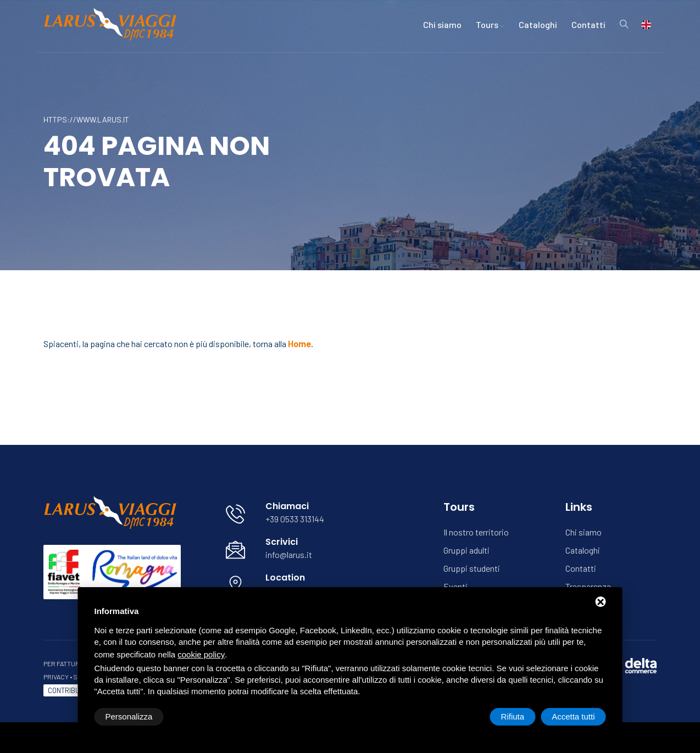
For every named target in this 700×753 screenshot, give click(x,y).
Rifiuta (513, 716)
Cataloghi (538, 24)
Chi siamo (442, 24)
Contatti (588, 24)
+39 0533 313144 (295, 519)
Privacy (56, 677)
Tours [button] (490, 24)
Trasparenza (588, 586)
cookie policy (201, 654)
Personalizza (129, 716)
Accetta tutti (573, 716)
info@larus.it (289, 554)
